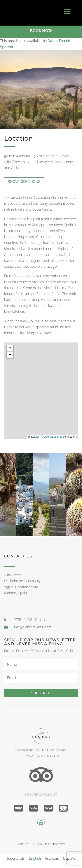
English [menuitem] (35, 857)
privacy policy (33, 754)
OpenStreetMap (53, 435)
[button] (10, 346)
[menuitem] (53, 39)
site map (54, 754)
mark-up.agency (54, 842)
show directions (24, 180)
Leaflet (33, 435)
